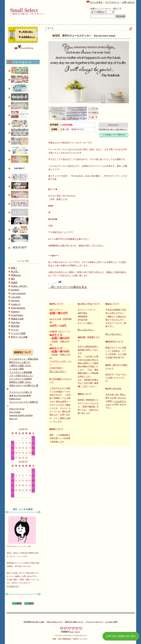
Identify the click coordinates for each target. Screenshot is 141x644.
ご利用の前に (27, 32)
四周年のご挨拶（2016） (21, 382)
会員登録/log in (28, 37)
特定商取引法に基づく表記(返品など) (113, 129)
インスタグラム (26, 48)
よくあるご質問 (16, 369)
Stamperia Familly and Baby (21, 415)
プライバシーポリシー (94, 622)
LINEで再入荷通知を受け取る (121, 636)
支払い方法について (55, 622)
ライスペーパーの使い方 (21, 392)
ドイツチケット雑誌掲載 (21, 372)
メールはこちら (13, 586)
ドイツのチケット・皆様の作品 (24, 359)
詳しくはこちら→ (58, 371)
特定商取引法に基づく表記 (34, 622)
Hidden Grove (15, 399)
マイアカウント (112, 2)
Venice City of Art (17, 409)
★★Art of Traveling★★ (20, 395)
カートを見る (94, 2)
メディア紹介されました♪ (21, 376)
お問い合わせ (128, 2)
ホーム (51, 28)
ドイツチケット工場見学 (21, 379)
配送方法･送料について (74, 622)
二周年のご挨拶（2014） (21, 366)
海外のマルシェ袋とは (20, 362)
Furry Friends (15, 412)
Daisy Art (13, 419)
